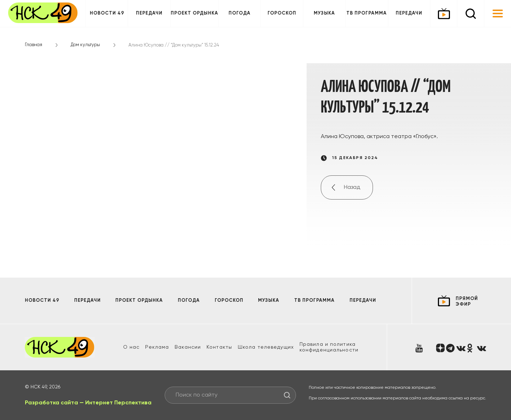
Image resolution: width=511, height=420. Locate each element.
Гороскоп (282, 13)
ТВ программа (367, 13)
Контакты (219, 347)
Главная (34, 45)
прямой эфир (467, 302)
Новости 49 (107, 13)
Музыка (324, 13)
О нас (131, 347)
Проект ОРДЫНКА (194, 13)
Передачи (149, 13)
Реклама (157, 347)
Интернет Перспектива (118, 403)
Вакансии (188, 347)
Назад (352, 187)
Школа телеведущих (266, 347)
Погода (240, 13)
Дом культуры (85, 45)
